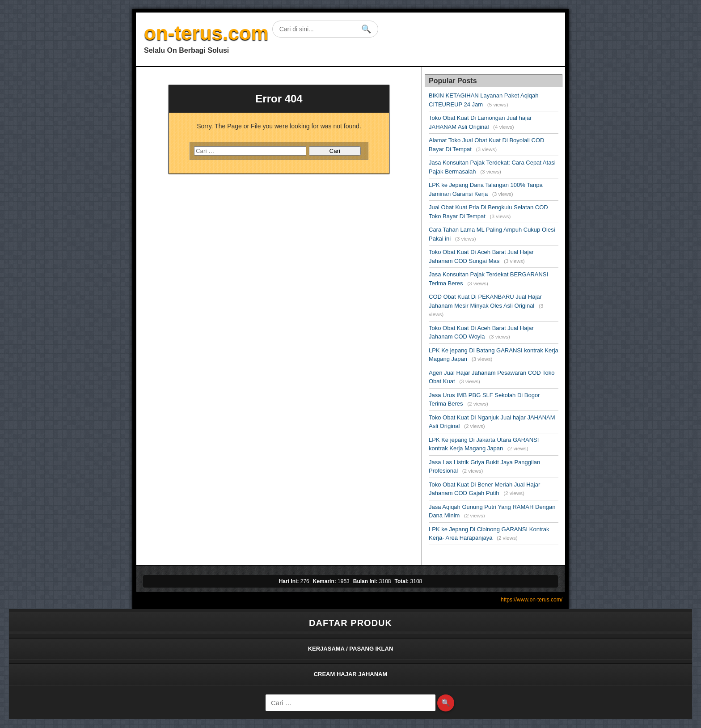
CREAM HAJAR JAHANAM (351, 674)
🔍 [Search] (446, 703)
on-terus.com (206, 33)
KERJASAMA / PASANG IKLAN (351, 649)
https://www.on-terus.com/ (532, 600)
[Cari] (350, 703)
